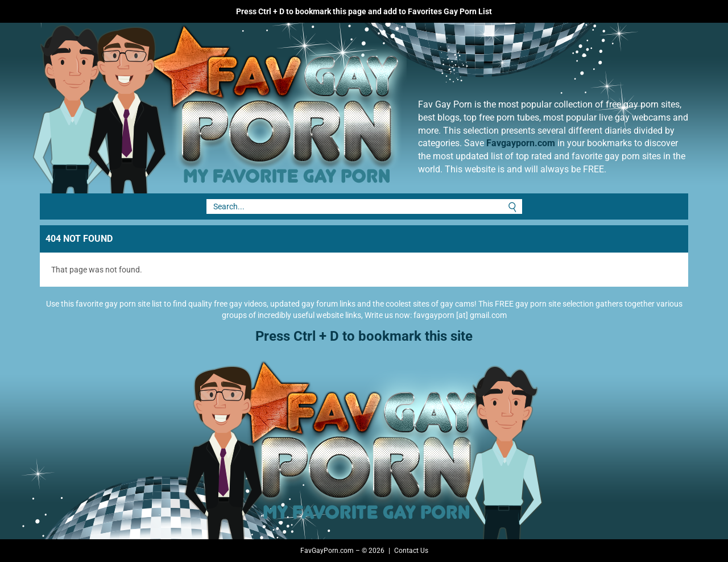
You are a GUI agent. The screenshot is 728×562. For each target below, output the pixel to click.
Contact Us (411, 551)
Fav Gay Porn (310, 108)
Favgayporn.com (521, 143)
